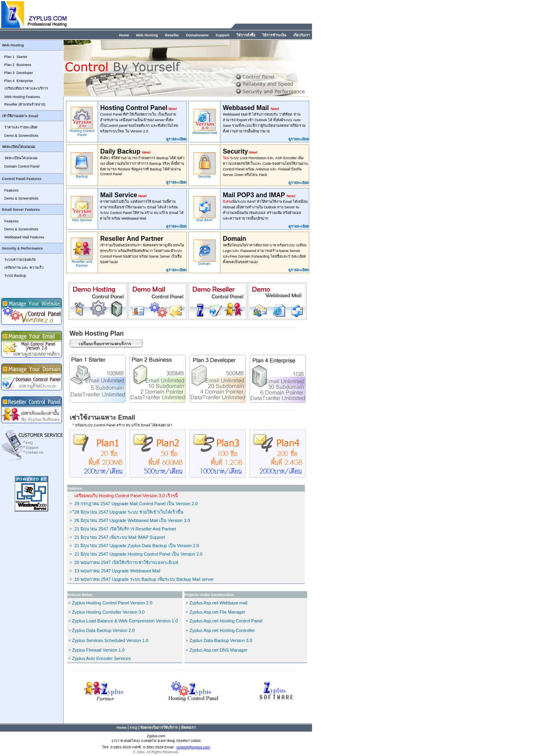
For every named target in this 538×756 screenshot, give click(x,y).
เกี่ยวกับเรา (302, 35)
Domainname (197, 35)
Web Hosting (147, 35)
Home (124, 35)
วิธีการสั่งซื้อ (246, 35)
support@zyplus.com (193, 747)
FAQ (29, 443)
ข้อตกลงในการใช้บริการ (159, 728)
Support (223, 35)
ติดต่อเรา (188, 728)
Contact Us (34, 452)
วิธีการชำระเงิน (274, 35)
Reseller (172, 35)
